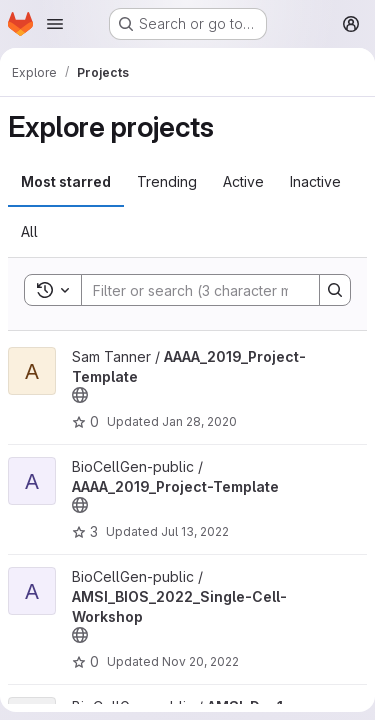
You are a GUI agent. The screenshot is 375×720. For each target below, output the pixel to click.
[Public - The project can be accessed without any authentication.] (80, 395)
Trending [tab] (167, 181)
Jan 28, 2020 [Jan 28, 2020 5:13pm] (199, 421)
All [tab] (29, 231)
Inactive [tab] (315, 181)
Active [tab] (243, 181)
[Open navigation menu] (55, 24)
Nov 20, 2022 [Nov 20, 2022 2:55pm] (200, 661)
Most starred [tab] (66, 181)
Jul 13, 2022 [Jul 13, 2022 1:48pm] (195, 531)
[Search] (213, 290)
